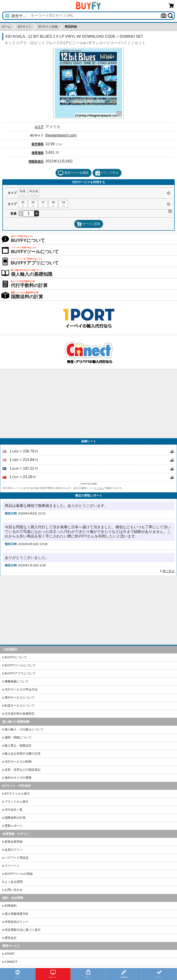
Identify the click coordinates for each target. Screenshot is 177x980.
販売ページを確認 (73, 173)
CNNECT (11, 962)
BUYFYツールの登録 (19, 874)
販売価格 (38, 144)
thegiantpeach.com (61, 135)
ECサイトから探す (17, 794)
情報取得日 (36, 161)
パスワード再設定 (17, 858)
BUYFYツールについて (20, 665)
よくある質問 (14, 882)
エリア (39, 127)
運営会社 (11, 938)
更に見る (168, 571)
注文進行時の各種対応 (20, 714)
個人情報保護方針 (17, 914)
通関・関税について (18, 737)
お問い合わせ (14, 890)
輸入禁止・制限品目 (18, 746)
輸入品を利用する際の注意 (23, 754)
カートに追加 (88, 224)
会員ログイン (14, 850)
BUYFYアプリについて (20, 673)
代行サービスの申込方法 (21, 689)
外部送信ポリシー (17, 922)
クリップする (107, 173)
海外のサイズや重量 (18, 778)
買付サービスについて (20, 697)
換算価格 (38, 153)
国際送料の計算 (15, 818)
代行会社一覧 (14, 810)
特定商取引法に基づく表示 (23, 930)
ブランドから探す (17, 802)
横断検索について (17, 681)
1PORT (10, 954)
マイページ (12, 866)
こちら (100, 488)
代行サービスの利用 (18, 762)
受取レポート (14, 826)
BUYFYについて (16, 657)
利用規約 (11, 906)
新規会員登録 (14, 842)
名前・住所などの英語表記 (23, 770)
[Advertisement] (88, 404)
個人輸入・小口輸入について (24, 729)
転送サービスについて (20, 706)
